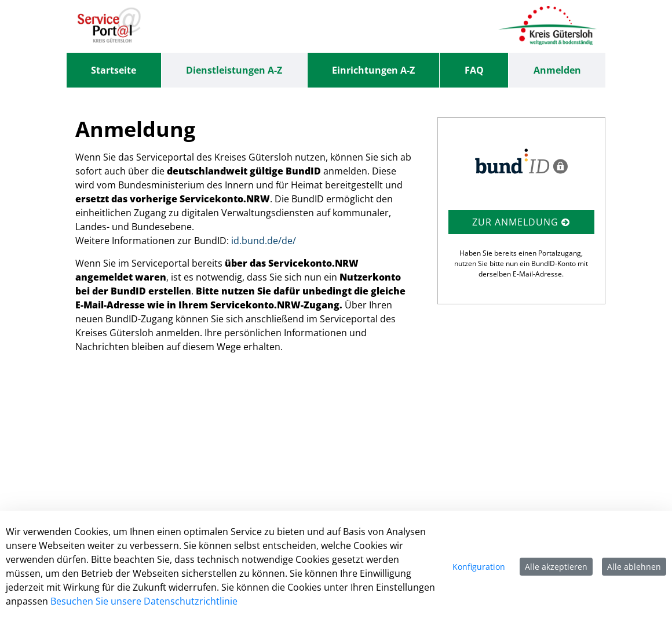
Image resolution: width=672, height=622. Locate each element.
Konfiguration (479, 567)
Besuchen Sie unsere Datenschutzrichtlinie (144, 601)
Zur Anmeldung (521, 222)
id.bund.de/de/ (264, 241)
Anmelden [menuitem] (557, 70)
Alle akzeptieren (556, 567)
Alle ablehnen (634, 567)
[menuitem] (114, 70)
